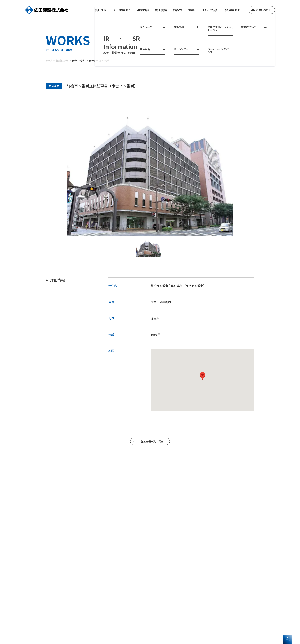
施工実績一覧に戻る (152, 441)
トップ (49, 60)
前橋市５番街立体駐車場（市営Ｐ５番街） (92, 60)
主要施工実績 (62, 60)
